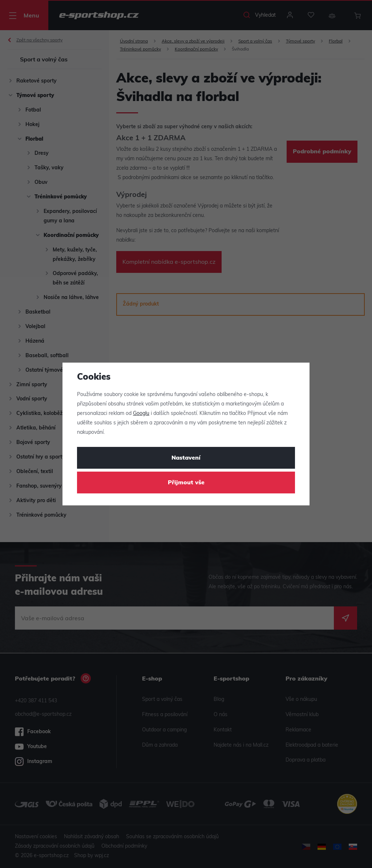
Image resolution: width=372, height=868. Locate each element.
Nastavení (186, 458)
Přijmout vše (186, 483)
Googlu (141, 414)
